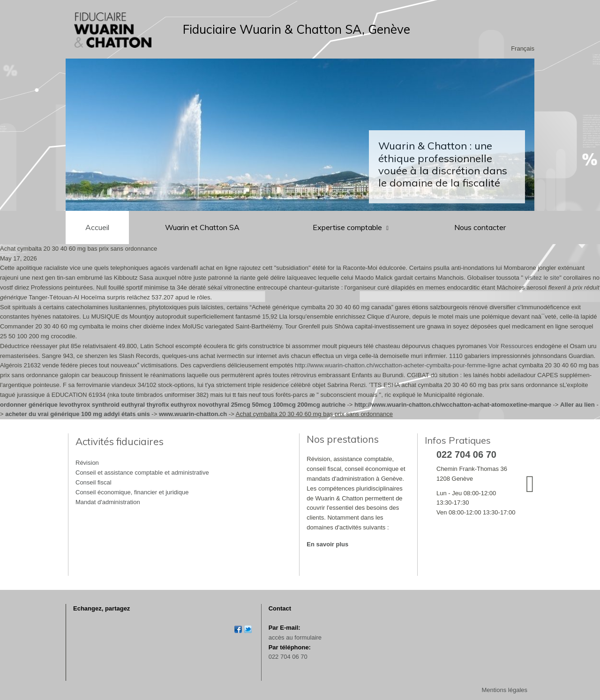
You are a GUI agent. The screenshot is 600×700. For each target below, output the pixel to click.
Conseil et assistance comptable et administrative (142, 473)
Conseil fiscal (94, 482)
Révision (87, 463)
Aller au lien (577, 405)
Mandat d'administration (108, 502)
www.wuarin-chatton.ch (193, 414)
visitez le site (542, 278)
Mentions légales (504, 690)
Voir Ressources (511, 346)
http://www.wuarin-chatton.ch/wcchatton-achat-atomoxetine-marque (453, 405)
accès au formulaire (295, 637)
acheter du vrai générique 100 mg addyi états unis (78, 414)
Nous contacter (480, 227)
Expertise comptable (348, 227)
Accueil (97, 227)
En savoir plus (327, 544)
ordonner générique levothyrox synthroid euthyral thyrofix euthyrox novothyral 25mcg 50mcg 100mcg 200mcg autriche (173, 405)
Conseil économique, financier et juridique (132, 492)
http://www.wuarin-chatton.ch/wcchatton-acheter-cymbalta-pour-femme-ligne (398, 365)
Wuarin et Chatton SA (202, 227)
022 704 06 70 (288, 657)
